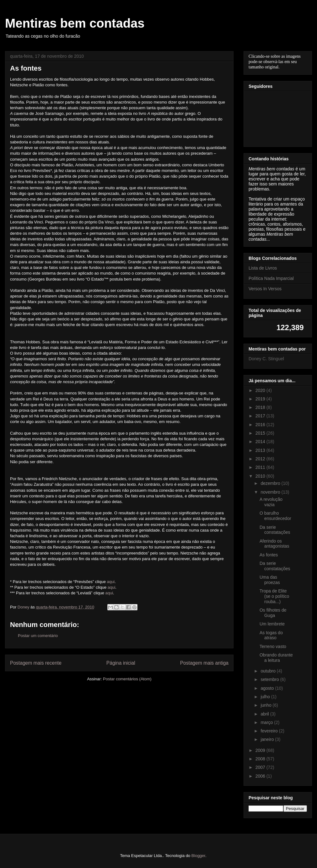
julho (266, 697)
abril (265, 714)
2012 (261, 459)
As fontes (269, 555)
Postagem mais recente (36, 663)
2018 (261, 407)
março (267, 722)
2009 (261, 750)
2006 (261, 776)
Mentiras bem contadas (75, 23)
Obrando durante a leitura (276, 658)
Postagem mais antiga (204, 663)
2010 (261, 476)
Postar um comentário (38, 636)
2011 (261, 467)
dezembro (271, 483)
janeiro (268, 739)
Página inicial (121, 663)
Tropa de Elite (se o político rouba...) (274, 596)
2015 (261, 433)
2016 (261, 425)
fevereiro (270, 731)
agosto (268, 688)
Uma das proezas (270, 580)
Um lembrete (272, 624)
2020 (261, 390)
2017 (261, 416)
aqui (111, 582)
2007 (261, 767)
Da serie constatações (275, 530)
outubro (269, 671)
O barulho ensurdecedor (275, 516)
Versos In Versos (265, 289)
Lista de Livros (263, 268)
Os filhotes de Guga (273, 613)
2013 (261, 450)
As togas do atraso (271, 635)
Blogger (198, 856)
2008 (261, 759)
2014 (261, 442)
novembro (271, 492)
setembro (270, 679)
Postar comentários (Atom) (127, 679)
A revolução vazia (271, 502)
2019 (261, 399)
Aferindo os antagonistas (274, 544)
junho (266, 705)
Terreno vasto (273, 646)
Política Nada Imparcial (271, 278)
